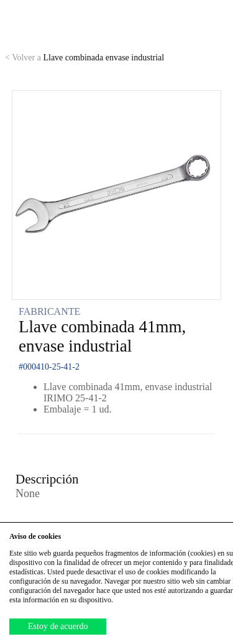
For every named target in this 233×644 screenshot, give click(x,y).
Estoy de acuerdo (58, 626)
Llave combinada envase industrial (85, 58)
